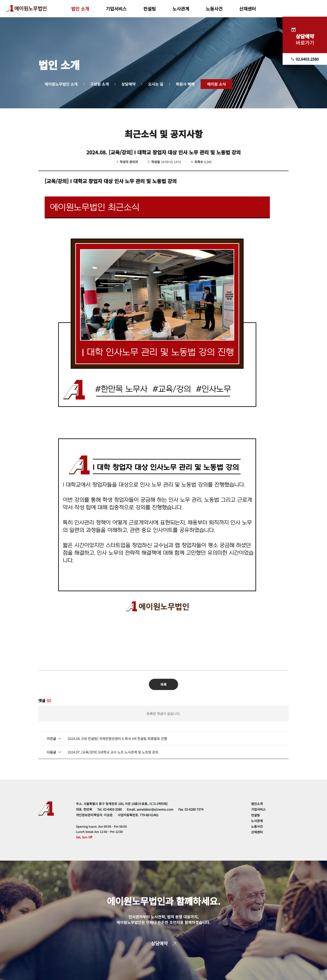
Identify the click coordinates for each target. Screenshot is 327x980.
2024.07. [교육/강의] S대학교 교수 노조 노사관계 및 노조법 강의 (103, 752)
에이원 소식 (216, 84)
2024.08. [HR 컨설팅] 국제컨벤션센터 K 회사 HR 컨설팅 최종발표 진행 (107, 739)
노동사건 (214, 9)
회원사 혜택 (185, 84)
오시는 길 (156, 84)
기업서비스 (116, 9)
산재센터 (248, 9)
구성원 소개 (99, 84)
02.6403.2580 (305, 59)
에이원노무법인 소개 (61, 84)
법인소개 (257, 804)
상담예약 (128, 84)
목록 (163, 684)
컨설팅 (150, 9)
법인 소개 (80, 9)
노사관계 (181, 9)
